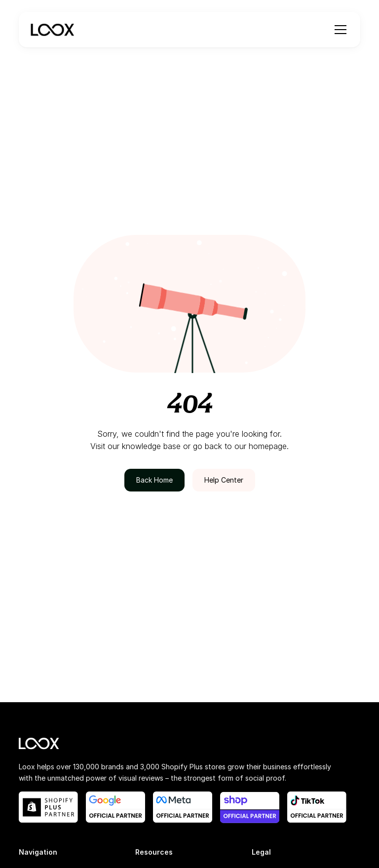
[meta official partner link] (183, 807)
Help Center (224, 480)
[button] (339, 30)
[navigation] (52, 30)
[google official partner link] (115, 807)
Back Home (154, 480)
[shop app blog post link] (250, 807)
